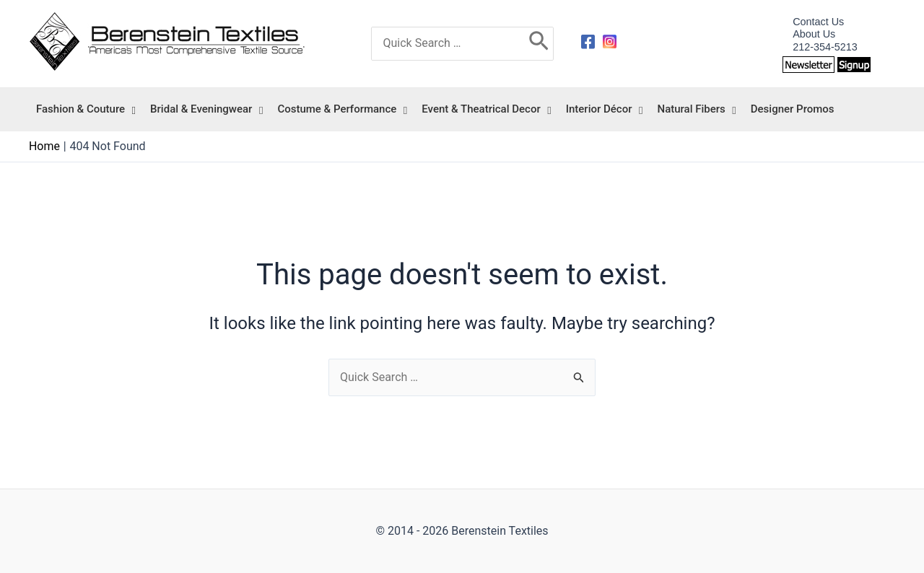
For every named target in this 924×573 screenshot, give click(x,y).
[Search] (539, 44)
